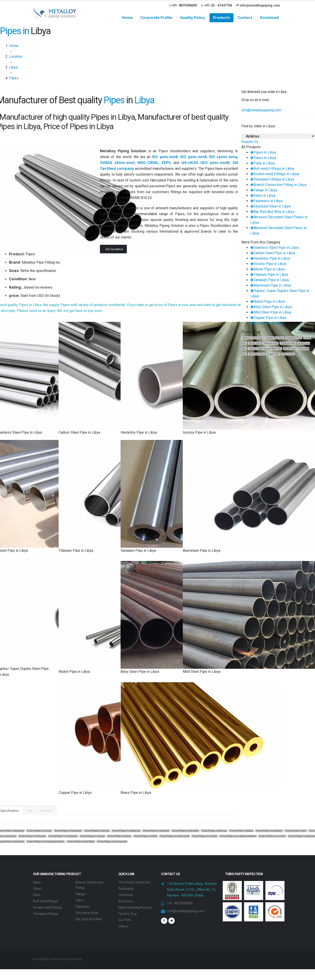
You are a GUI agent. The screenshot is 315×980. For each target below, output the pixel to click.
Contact (245, 18)
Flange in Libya (264, 190)
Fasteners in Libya (266, 201)
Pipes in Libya (263, 152)
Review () (46, 811)
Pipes (37, 882)
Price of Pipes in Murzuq (214, 831)
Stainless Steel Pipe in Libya (275, 248)
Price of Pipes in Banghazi (68, 831)
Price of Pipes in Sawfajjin (269, 831)
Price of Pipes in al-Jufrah (272, 836)
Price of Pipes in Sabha (241, 831)
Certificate (126, 895)
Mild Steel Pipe (256, 354)
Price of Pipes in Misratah (185, 831)
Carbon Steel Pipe (274, 338)
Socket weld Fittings (48, 908)
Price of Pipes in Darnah (97, 831)
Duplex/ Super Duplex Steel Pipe (265, 349)
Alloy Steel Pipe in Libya (271, 307)
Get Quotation (114, 249)
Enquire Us (250, 142)
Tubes (37, 889)
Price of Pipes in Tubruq (92, 836)
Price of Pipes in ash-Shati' (81, 842)
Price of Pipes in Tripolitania (63, 836)
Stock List (126, 901)
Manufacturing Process (135, 908)
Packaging (126, 889)
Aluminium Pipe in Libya (271, 285)
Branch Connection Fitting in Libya (278, 185)
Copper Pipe (273, 354)
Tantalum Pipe (288, 343)
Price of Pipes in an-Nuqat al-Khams (46, 842)
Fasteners (83, 907)
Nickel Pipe (290, 349)
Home (127, 18)
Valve (80, 900)
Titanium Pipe (270, 343)
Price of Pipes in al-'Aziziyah (175, 836)
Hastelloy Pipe (294, 338)
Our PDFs (125, 920)
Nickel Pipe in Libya (268, 301)
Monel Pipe (255, 343)
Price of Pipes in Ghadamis (126, 831)
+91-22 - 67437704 (217, 6)
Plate (37, 895)
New (32, 279)
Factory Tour (128, 914)
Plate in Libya (263, 163)
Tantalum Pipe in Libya (270, 280)
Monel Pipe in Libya (268, 269)
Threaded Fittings (46, 914)
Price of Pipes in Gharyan (156, 831)
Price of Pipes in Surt (296, 831)
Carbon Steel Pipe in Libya (273, 253)
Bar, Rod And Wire (89, 919)
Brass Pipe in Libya (267, 323)
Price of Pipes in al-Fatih (205, 836)
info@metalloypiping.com (258, 6)
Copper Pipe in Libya (268, 318)
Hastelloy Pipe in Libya (270, 258)
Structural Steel (87, 913)
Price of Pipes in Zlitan (145, 836)
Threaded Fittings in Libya (272, 179)
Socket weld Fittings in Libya (275, 174)
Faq (29, 811)
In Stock (52, 296)
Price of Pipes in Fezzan (39, 831)
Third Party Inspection (134, 882)
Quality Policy (193, 18)
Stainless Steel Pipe (252, 338)
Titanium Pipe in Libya (269, 275)
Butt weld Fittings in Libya (272, 169)
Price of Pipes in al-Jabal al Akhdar (238, 836)
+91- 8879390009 (183, 6)
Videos (123, 926)
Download (269, 18)
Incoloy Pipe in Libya (268, 264)
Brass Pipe (288, 354)
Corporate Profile (156, 18)
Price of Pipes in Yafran (119, 836)
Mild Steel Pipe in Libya (271, 312)
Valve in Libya (263, 195)
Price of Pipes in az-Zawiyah (112, 842)
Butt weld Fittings (45, 901)
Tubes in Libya (263, 158)
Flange (80, 894)
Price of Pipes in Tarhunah (32, 836)
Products (221, 18)
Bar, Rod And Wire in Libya (272, 212)
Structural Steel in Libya (270, 206)
